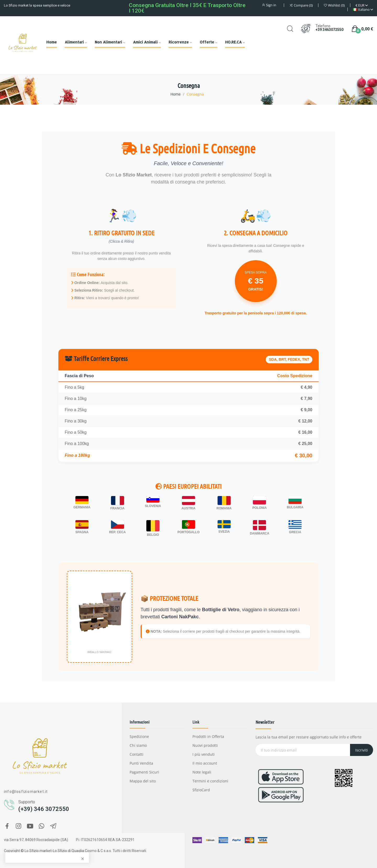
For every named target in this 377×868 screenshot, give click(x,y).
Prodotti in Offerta (208, 736)
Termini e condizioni (210, 781)
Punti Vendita (141, 763)
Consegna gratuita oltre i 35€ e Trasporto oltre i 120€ (187, 8)
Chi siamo (138, 745)
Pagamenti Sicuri (144, 772)
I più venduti (204, 754)
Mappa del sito (143, 781)
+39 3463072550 (329, 30)
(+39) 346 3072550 (44, 809)
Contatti (137, 754)
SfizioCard (201, 790)
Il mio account (205, 763)
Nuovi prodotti (205, 745)
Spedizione (139, 736)
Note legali (202, 772)
